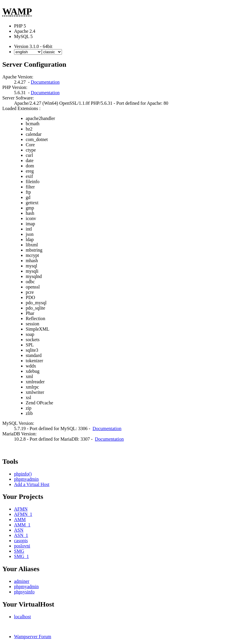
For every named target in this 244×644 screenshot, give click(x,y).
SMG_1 (21, 556)
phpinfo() (23, 474)
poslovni (22, 546)
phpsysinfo (24, 592)
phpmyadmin (26, 479)
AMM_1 (22, 525)
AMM (20, 520)
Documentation (45, 82)
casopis (21, 541)
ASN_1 (21, 535)
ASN (19, 530)
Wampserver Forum (33, 637)
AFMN (21, 509)
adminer (22, 581)
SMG (19, 551)
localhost (23, 617)
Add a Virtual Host (32, 484)
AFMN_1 (23, 514)
